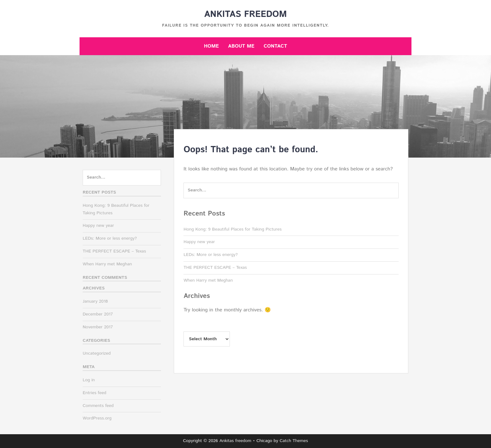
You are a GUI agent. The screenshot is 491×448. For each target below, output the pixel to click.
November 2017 (98, 327)
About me (241, 46)
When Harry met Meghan (208, 280)
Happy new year (199, 242)
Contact (275, 46)
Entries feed (94, 393)
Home (211, 46)
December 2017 (98, 314)
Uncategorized (97, 353)
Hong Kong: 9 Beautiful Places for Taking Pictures (233, 229)
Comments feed (98, 406)
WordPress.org (97, 418)
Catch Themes (294, 441)
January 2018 (95, 301)
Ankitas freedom (246, 14)
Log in (89, 380)
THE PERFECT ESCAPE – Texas (215, 268)
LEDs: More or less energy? (211, 255)
